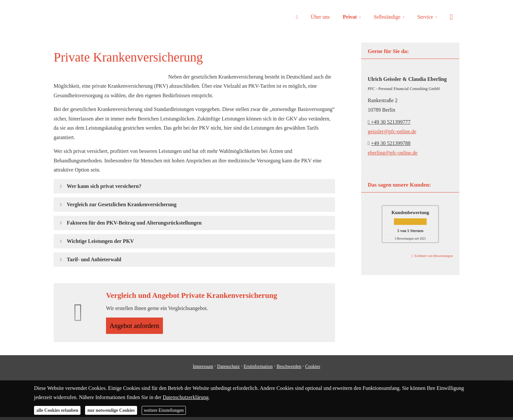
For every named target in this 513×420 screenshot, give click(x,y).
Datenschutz (229, 369)
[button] (104, 186)
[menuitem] (297, 17)
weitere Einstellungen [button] (164, 410)
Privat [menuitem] (350, 17)
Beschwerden (289, 369)
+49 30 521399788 (391, 143)
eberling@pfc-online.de (393, 153)
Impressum (203, 369)
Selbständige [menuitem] (387, 17)
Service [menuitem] (425, 17)
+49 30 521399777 (389, 122)
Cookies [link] (313, 369)
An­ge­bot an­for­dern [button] (138, 327)
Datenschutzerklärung (186, 397)
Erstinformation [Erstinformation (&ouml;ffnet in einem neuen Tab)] (258, 369)
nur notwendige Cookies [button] (111, 410)
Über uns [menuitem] (320, 17)
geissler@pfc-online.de (392, 131)
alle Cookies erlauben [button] (57, 410)
